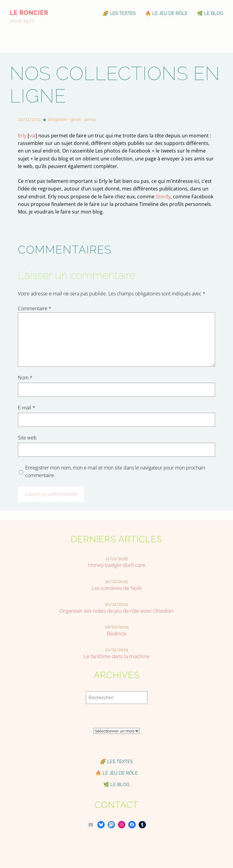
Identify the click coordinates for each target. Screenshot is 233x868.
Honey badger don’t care (117, 565)
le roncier (29, 13)
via (32, 136)
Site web (27, 438)
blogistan (57, 119)
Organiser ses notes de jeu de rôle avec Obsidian (116, 611)
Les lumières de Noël (117, 588)
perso (90, 119)
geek (76, 119)
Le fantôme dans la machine (117, 656)
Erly (22, 136)
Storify (163, 197)
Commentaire (35, 308)
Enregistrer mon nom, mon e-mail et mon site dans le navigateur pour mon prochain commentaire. (115, 471)
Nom (25, 378)
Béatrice (116, 634)
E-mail (27, 408)
